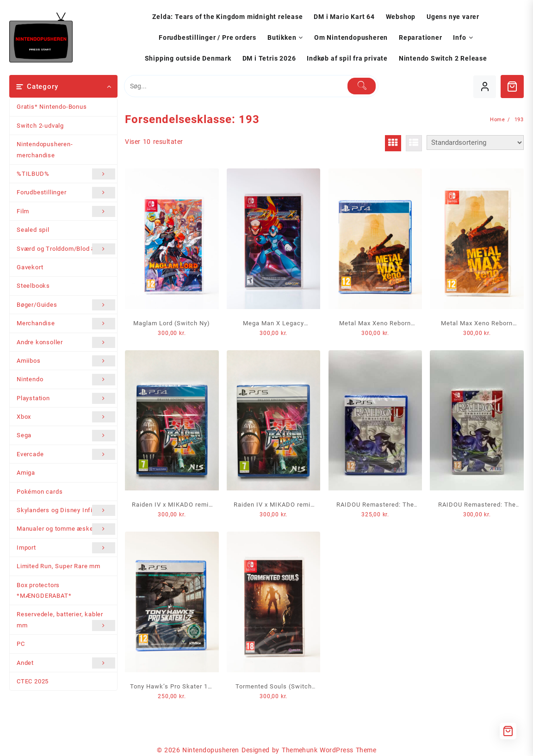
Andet (66, 663)
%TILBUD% (66, 174)
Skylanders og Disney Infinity (66, 510)
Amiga (26, 473)
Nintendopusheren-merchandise (45, 149)
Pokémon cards (40, 492)
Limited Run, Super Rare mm (59, 566)
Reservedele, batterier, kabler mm (66, 621)
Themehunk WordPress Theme (329, 750)
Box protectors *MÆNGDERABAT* (44, 590)
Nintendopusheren (211, 750)
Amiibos (66, 361)
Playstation (66, 398)
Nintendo (66, 379)
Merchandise (66, 323)
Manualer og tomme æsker (66, 529)
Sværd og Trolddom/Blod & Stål (66, 249)
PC (21, 644)
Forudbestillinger (66, 192)
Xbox (66, 417)
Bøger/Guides (66, 305)
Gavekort (30, 267)
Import (66, 548)
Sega (66, 435)
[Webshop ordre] (475, 143)
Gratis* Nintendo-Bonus (52, 107)
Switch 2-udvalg (40, 126)
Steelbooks (33, 286)
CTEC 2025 (33, 681)
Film (66, 211)
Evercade (66, 454)
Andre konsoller (66, 342)
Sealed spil (33, 230)
